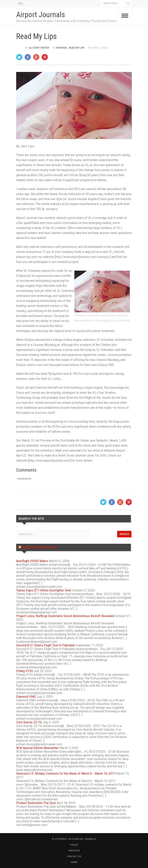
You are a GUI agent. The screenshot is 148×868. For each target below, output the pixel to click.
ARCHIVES (74, 851)
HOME (74, 862)
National (62, 48)
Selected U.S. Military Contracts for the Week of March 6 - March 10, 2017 (66, 774)
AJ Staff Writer (39, 48)
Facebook (97, 3)
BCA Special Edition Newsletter (37, 748)
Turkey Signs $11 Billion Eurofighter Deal (44, 590)
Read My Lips (77, 48)
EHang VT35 (24, 671)
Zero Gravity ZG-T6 (29, 722)
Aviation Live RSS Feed (39, 547)
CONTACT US (74, 856)
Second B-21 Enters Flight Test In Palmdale (46, 645)
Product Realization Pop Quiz (36, 803)
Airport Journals (41, 15)
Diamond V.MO (26, 697)
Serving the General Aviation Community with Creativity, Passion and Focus (66, 21)
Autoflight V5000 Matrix (32, 561)
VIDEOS (74, 845)
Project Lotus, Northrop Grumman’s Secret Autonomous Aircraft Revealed (65, 616)
